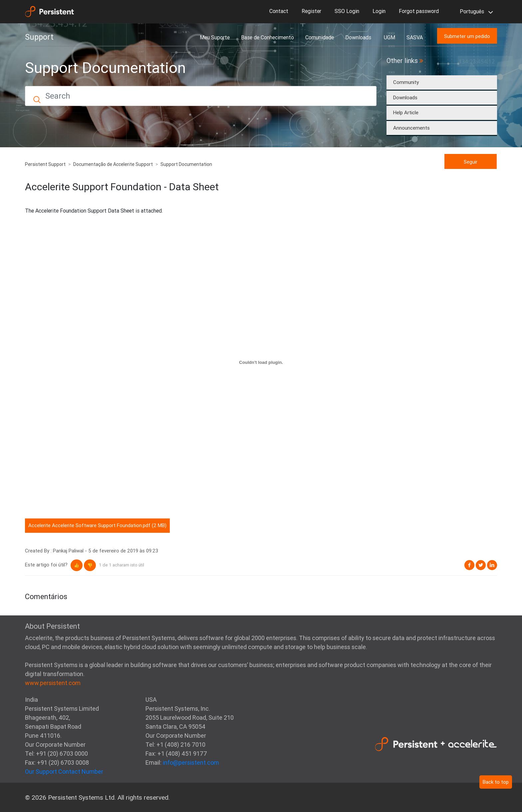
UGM (390, 37)
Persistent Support (45, 164)
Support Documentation (186, 164)
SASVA (415, 37)
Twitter (481, 565)
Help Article (406, 112)
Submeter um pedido (467, 36)
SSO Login (347, 11)
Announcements (411, 128)
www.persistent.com (53, 683)
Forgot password (419, 11)
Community (406, 82)
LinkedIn (492, 565)
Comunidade (320, 37)
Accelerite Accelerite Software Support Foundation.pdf (89, 525)
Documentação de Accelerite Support (113, 164)
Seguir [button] (471, 162)
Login (379, 11)
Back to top (496, 782)
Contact (279, 11)
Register (311, 11)
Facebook (469, 565)
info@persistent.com (191, 763)
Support (39, 37)
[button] (77, 565)
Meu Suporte (215, 37)
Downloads (359, 37)
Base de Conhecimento (267, 37)
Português (475, 12)
